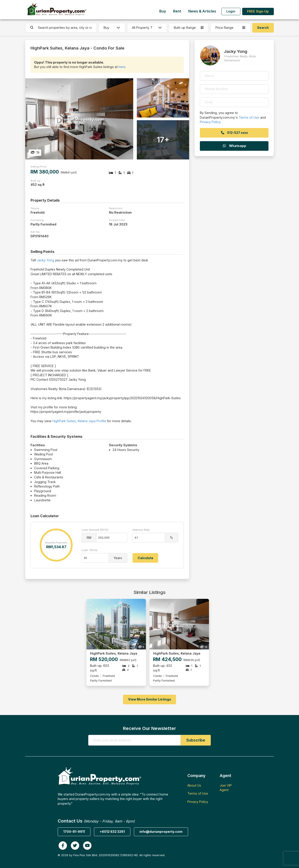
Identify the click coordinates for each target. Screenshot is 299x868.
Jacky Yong (45, 260)
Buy (163, 11)
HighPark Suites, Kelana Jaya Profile (79, 421)
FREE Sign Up (258, 11)
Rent (177, 11)
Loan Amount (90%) (95, 530)
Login (231, 11)
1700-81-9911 (74, 832)
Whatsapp (234, 146)
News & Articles (202, 11)
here (122, 67)
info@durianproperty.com (161, 832)
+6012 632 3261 (112, 832)
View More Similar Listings (150, 699)
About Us (194, 785)
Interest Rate (141, 530)
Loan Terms (90, 550)
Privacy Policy (210, 122)
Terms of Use (249, 117)
